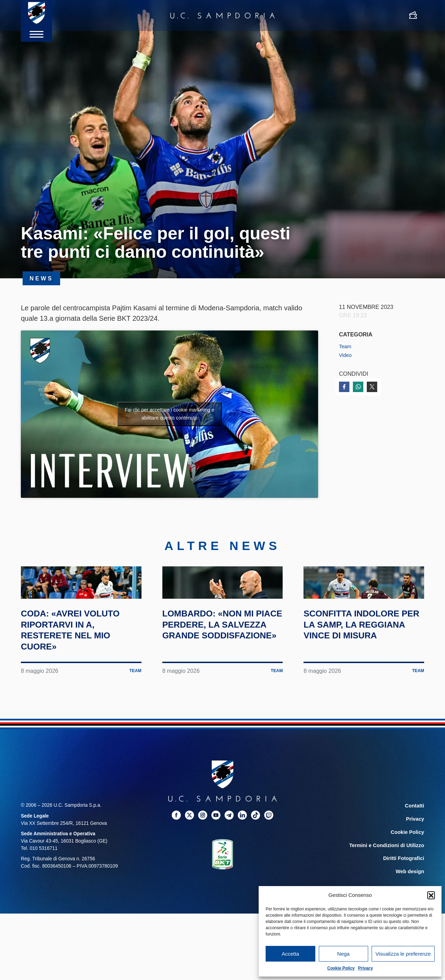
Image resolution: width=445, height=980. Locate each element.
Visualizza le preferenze (403, 954)
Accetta (290, 954)
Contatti (415, 846)
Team (346, 346)
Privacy (366, 968)
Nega (343, 954)
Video (346, 355)
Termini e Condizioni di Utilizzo (389, 883)
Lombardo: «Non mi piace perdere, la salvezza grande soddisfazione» (218, 670)
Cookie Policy (341, 968)
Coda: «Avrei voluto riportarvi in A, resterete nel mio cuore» (81, 670)
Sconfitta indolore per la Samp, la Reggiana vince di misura (362, 670)
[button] (431, 895)
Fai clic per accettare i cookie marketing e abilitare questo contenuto (170, 414)
